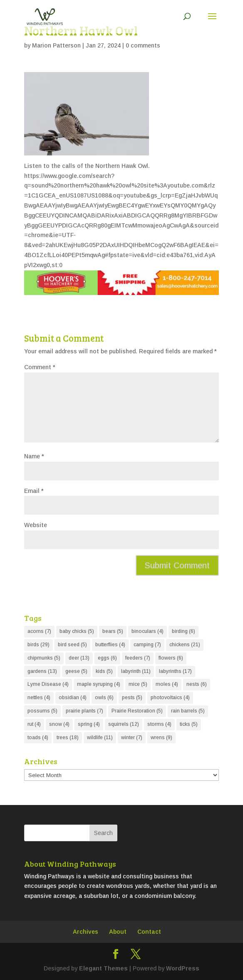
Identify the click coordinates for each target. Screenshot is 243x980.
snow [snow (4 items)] (59, 724)
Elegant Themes (103, 968)
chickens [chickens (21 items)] (185, 645)
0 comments (143, 45)
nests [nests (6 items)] (197, 684)
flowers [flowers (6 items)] (171, 658)
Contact (149, 932)
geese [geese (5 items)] (76, 671)
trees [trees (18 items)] (68, 737)
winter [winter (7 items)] (132, 737)
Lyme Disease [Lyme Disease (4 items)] (48, 684)
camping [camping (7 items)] (147, 645)
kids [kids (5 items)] (104, 671)
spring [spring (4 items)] (89, 724)
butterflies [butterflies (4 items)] (110, 645)
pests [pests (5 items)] (132, 697)
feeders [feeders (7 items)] (138, 658)
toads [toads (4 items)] (38, 737)
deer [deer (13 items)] (79, 658)
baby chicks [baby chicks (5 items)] (77, 631)
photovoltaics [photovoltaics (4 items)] (170, 697)
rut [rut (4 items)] (34, 724)
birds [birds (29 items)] (38, 645)
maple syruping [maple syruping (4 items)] (99, 684)
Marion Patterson (56, 45)
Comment (40, 367)
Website (36, 525)
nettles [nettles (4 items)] (39, 697)
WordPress (183, 968)
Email (34, 491)
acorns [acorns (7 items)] (39, 631)
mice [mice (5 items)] (138, 684)
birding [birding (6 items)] (183, 631)
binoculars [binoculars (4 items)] (148, 631)
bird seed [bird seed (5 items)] (72, 645)
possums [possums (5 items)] (42, 711)
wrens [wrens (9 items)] (161, 737)
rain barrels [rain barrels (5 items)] (188, 711)
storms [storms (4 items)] (159, 724)
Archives (86, 932)
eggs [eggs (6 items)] (107, 658)
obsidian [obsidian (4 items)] (73, 697)
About (118, 932)
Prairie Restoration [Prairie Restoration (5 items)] (137, 711)
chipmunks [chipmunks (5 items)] (44, 658)
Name (34, 456)
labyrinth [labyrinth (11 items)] (136, 671)
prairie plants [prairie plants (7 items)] (84, 711)
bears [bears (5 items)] (113, 631)
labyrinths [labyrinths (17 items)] (175, 671)
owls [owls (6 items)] (104, 697)
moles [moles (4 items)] (167, 684)
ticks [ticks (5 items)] (189, 724)
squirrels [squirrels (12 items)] (124, 724)
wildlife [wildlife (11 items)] (100, 737)
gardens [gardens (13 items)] (42, 671)
